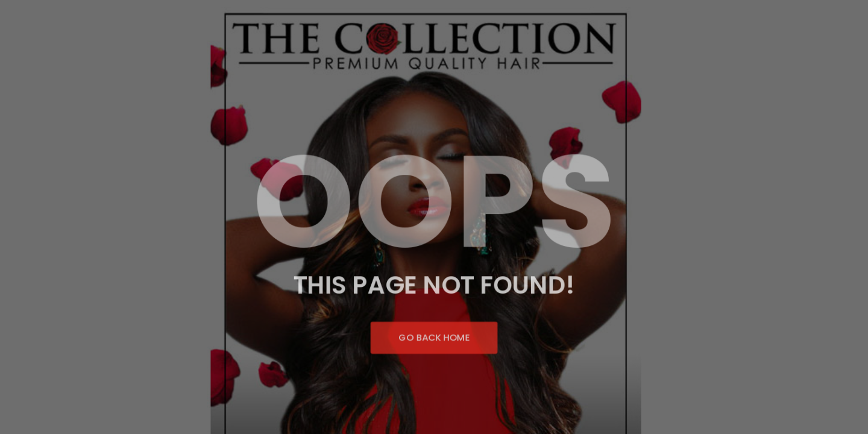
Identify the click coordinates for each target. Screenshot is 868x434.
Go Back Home (434, 334)
